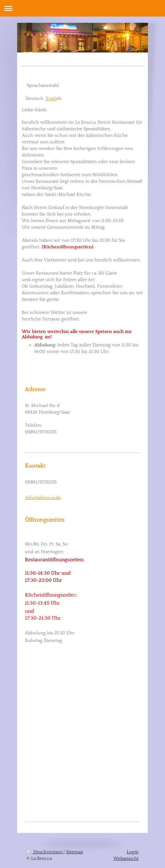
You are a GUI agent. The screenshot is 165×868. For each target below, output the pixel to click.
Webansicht (126, 858)
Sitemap (75, 852)
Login (133, 852)
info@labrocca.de (43, 498)
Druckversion (45, 852)
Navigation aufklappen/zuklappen (82, 8)
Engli (51, 99)
